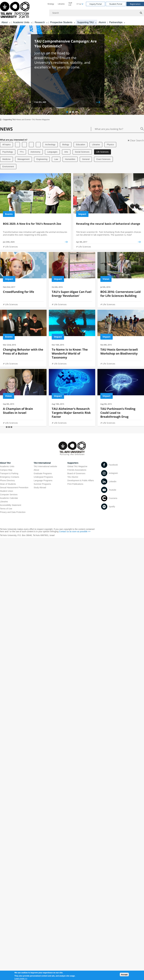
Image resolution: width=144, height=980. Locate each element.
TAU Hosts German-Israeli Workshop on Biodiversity (119, 351)
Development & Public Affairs (81, 480)
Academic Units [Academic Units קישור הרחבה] (21, 22)
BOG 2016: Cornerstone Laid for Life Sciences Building (120, 294)
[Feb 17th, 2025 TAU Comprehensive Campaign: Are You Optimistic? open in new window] (68, 71)
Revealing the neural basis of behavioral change (108, 224)
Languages (52, 152)
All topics (6, 145)
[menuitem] (51, 4)
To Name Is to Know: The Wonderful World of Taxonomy (70, 353)
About (36, 470)
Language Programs (43, 480)
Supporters (73, 463)
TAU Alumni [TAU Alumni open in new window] (73, 477)
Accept (124, 975)
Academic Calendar (9, 498)
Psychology (8, 152)
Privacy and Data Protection (13, 512)
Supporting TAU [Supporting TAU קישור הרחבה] (86, 22)
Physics (110, 145)
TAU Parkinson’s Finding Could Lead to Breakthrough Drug (118, 413)
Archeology (50, 145)
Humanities (70, 159)
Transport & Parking (9, 473)
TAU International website (45, 466)
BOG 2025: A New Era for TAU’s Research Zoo (32, 224)
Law (56, 159)
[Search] (97, 13)
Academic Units (7, 466)
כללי (22, 152)
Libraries (61, 4)
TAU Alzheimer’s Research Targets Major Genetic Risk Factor (71, 413)
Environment (8, 167)
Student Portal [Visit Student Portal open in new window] (116, 4)
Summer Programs (42, 484)
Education (81, 145)
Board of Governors (76, 473)
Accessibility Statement (11, 505)
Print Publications (75, 484)
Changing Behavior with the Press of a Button (23, 351)
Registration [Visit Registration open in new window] (135, 4)
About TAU (5, 463)
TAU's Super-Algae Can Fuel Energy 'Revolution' (72, 294)
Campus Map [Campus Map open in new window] (6, 470)
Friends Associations (77, 470)
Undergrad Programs (43, 477)
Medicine (6, 159)
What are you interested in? (14, 140)
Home (1, 120)
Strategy (51, 4)
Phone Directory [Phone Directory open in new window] (7, 480)
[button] (67, 112)
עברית (79, 4)
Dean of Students (8, 484)
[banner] (72, 13)
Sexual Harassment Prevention (14, 488)
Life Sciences (102, 152)
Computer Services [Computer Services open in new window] (9, 495)
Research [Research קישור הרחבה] (40, 22)
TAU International (42, 463)
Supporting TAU (9, 120)
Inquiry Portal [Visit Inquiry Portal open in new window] (96, 4)
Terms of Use (6, 509)
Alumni (102, 22)
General (86, 159)
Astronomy (35, 152)
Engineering (42, 159)
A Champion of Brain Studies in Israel (18, 411)
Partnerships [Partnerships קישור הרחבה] (116, 22)
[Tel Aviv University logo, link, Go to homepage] (15, 10)
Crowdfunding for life (19, 292)
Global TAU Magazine (77, 466)
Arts (66, 152)
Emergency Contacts (10, 477)
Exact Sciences (103, 159)
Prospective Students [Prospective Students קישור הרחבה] (61, 22)
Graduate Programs (43, 473)
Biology (66, 145)
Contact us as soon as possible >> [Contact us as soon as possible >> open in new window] (75, 531)
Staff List (70, 4)
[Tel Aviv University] (17, 145)
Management (24, 159)
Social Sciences (82, 152)
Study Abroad (40, 488)
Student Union (7, 491)
